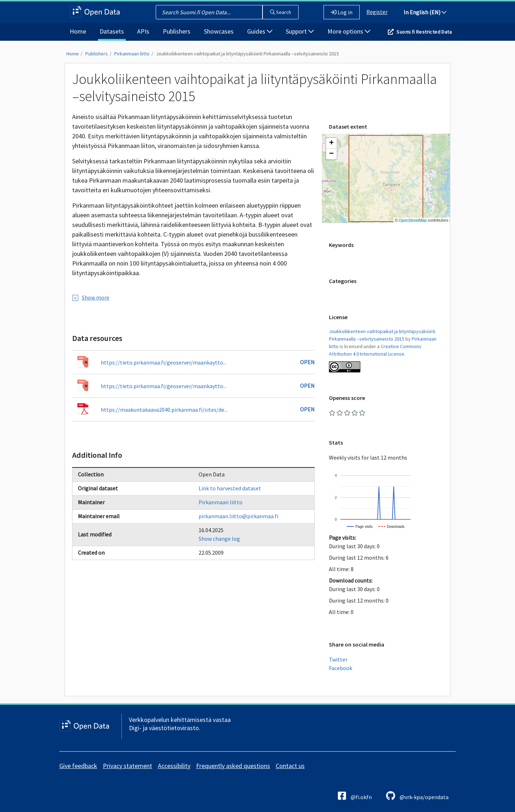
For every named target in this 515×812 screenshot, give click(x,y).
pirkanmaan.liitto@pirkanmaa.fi (238, 516)
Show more (91, 297)
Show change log (219, 539)
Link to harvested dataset (230, 488)
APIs (143, 31)
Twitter (338, 659)
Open (307, 362)
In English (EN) (425, 12)
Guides (260, 31)
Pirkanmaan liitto (132, 54)
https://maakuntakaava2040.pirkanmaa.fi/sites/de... (164, 410)
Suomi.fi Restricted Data (424, 32)
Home (78, 31)
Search (281, 12)
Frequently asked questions (233, 766)
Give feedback (78, 766)
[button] (331, 143)
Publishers (177, 31)
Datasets (112, 31)
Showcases (219, 31)
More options (349, 31)
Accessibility (174, 766)
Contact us (290, 766)
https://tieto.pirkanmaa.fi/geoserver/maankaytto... (164, 362)
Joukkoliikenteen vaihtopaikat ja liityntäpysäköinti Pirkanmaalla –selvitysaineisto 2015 (247, 54)
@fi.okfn (355, 796)
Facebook (341, 668)
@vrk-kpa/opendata (417, 796)
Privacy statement (127, 766)
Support (300, 31)
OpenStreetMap (413, 220)
